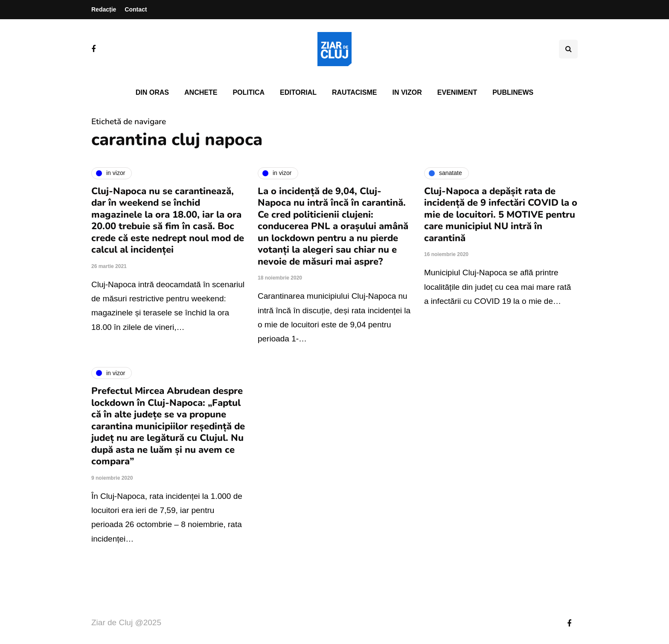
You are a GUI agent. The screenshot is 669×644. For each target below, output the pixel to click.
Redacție (104, 9)
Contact (136, 9)
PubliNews (513, 92)
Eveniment (457, 92)
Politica (249, 92)
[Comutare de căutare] (568, 49)
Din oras (152, 92)
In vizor (407, 92)
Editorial (298, 92)
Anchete (201, 92)
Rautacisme (354, 92)
